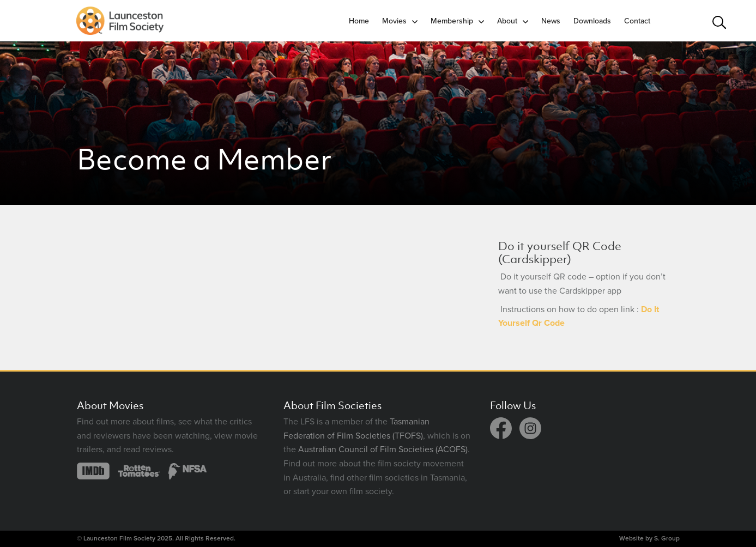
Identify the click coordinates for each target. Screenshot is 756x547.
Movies (394, 21)
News (551, 21)
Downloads (592, 21)
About (507, 21)
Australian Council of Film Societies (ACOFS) (383, 449)
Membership (452, 21)
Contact (637, 21)
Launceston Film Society (119, 538)
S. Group (667, 538)
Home (359, 21)
